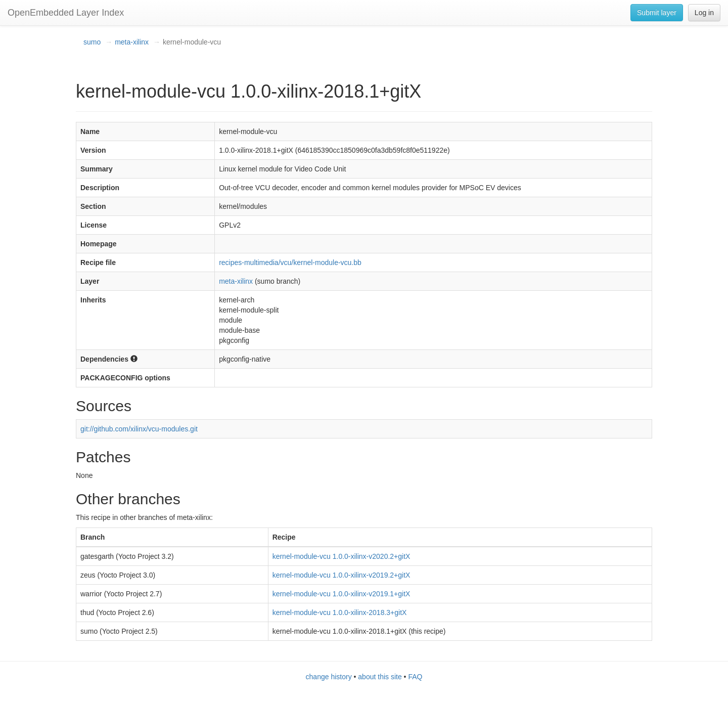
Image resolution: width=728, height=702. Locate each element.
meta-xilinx (132, 42)
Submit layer (657, 13)
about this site (380, 677)
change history (329, 677)
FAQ (415, 677)
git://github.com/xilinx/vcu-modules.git (139, 429)
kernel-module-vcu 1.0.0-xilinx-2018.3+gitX (340, 612)
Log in (704, 13)
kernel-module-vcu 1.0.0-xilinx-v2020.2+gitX (342, 556)
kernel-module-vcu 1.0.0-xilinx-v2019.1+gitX (342, 594)
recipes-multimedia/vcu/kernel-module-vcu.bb (290, 262)
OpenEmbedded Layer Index (66, 13)
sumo (92, 42)
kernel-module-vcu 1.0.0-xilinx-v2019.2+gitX (342, 575)
